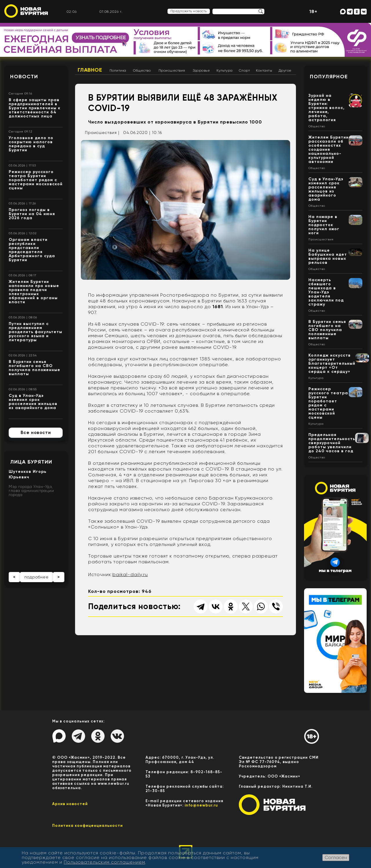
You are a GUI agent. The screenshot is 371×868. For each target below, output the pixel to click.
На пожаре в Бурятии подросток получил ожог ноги (324, 225)
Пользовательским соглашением (104, 862)
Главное (90, 70)
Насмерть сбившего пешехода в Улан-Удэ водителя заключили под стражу (326, 292)
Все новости (36, 433)
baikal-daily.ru (130, 574)
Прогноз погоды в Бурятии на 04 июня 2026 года (32, 214)
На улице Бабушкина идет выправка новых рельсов (328, 256)
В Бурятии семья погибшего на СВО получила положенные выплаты (34, 368)
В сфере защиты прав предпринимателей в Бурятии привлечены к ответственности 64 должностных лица (35, 108)
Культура (225, 70)
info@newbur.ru (201, 805)
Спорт (244, 70)
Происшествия (172, 70)
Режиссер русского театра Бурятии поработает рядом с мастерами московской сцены (36, 180)
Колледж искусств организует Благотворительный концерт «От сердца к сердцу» (332, 363)
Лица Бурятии (31, 462)
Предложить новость (189, 11)
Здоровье (201, 70)
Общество (142, 70)
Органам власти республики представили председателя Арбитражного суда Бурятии (32, 250)
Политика (118, 70)
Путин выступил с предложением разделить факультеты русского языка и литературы (36, 332)
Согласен (336, 857)
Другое (285, 70)
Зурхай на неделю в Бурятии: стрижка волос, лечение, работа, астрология (327, 108)
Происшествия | (102, 132)
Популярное (329, 77)
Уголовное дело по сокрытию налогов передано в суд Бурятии (31, 144)
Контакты (264, 70)
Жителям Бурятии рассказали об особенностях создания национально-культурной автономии (329, 149)
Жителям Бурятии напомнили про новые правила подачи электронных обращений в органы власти (34, 292)
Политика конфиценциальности (88, 826)
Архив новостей (70, 804)
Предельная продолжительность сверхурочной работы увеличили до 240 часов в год (332, 443)
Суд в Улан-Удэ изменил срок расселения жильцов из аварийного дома (33, 402)
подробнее (37, 577)
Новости (24, 77)
